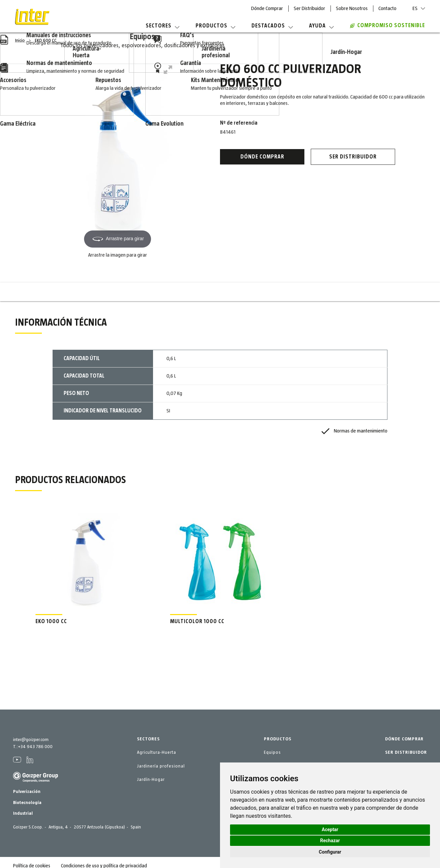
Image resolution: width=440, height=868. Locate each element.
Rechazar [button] (330, 841)
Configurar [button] (330, 852)
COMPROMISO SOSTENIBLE (387, 25)
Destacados (272, 26)
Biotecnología (27, 803)
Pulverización (27, 792)
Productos (215, 26)
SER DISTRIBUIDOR (406, 752)
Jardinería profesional (161, 766)
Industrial (23, 813)
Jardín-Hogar (151, 780)
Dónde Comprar (267, 8)
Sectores (163, 26)
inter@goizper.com (31, 740)
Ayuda (321, 26)
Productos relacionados (263, 292)
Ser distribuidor (353, 157)
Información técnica (176, 292)
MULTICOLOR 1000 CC (197, 621)
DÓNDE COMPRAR (404, 739)
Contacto (387, 8)
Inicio (20, 41)
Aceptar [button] (330, 829)
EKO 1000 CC (51, 621)
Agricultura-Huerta (157, 752)
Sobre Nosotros (352, 8)
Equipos (272, 752)
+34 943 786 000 (35, 747)
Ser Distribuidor (309, 8)
